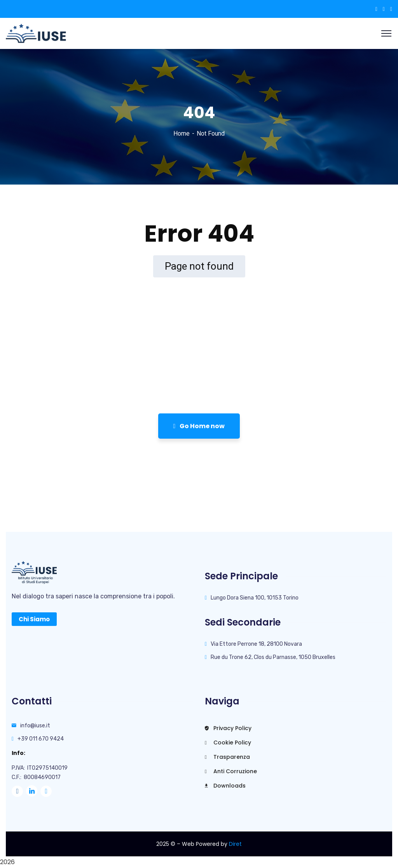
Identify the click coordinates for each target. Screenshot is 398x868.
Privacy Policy (228, 728)
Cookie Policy (228, 743)
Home (182, 133)
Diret (235, 844)
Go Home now (199, 426)
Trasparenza (227, 757)
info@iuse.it (35, 726)
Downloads (225, 786)
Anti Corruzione (231, 771)
